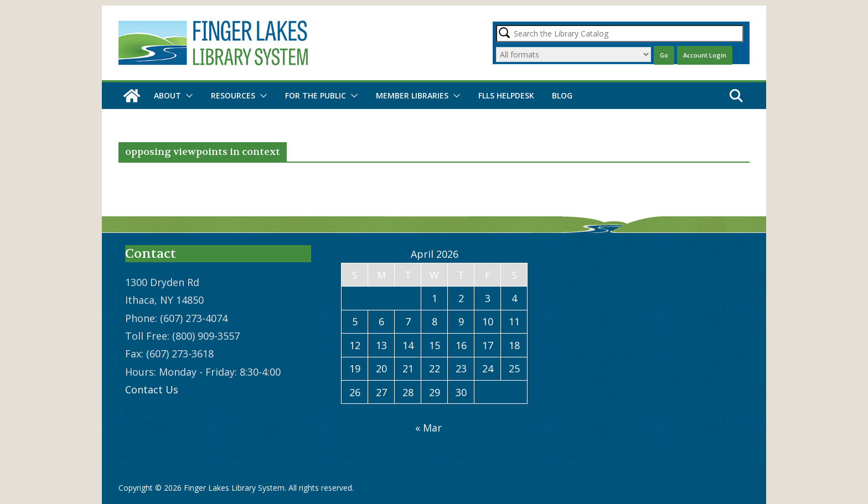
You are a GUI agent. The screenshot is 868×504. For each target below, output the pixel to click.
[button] (187, 96)
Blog (562, 95)
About (167, 95)
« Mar (428, 428)
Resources (233, 95)
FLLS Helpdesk (506, 95)
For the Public (316, 95)
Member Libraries (412, 95)
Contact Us (152, 389)
